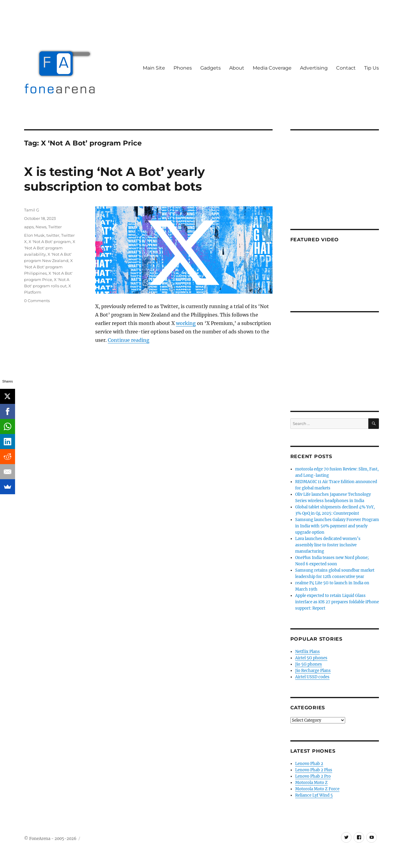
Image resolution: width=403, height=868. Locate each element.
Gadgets (211, 68)
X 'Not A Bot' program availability (50, 248)
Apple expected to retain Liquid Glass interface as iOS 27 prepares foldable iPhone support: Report (337, 602)
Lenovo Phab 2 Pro (313, 776)
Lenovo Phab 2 (309, 764)
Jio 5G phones (309, 664)
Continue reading (129, 340)
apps (29, 227)
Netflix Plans (308, 652)
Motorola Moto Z (311, 783)
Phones (183, 68)
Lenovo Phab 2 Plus (314, 770)
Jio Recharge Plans (313, 671)
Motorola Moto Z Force (317, 789)
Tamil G (32, 210)
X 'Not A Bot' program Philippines (48, 267)
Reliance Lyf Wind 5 (314, 795)
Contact (346, 68)
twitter (53, 235)
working (186, 323)
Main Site (154, 68)
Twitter (55, 227)
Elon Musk (34, 235)
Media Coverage (272, 68)
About (237, 68)
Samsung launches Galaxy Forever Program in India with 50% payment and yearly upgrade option (337, 526)
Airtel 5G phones (311, 658)
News (41, 227)
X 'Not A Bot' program (50, 242)
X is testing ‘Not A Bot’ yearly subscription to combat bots (114, 179)
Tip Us (372, 68)
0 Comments (37, 301)
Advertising (314, 68)
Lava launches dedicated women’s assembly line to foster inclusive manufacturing (328, 545)
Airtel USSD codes (312, 677)
